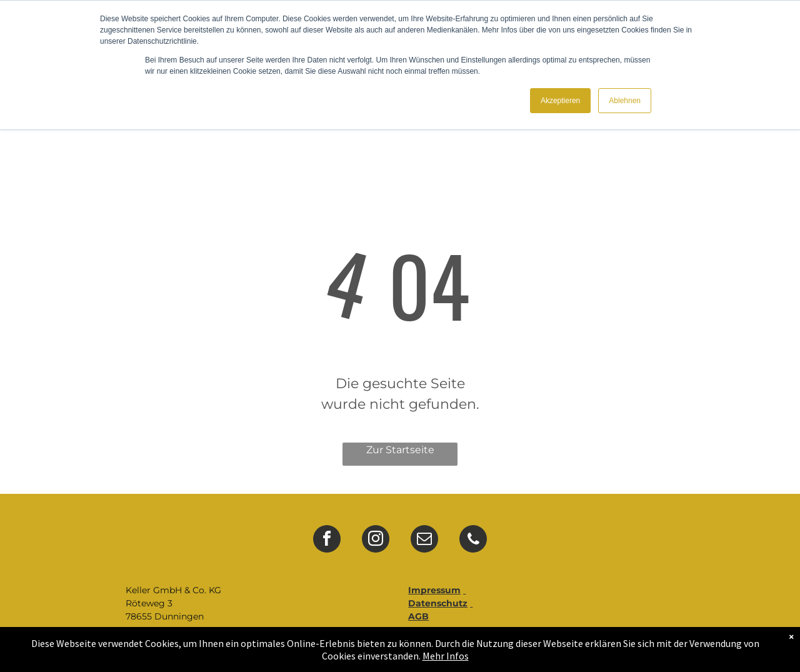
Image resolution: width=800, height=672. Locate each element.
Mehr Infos (446, 656)
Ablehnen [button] (625, 101)
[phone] (473, 540)
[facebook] (327, 540)
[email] (424, 540)
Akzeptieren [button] (560, 101)
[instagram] (376, 540)
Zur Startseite (400, 450)
